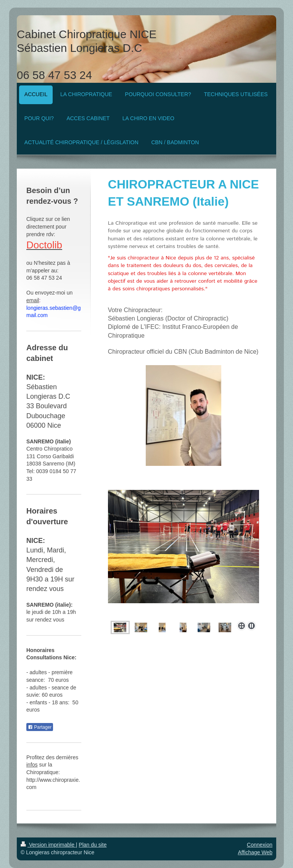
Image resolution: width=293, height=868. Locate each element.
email (33, 300)
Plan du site (93, 845)
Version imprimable (48, 845)
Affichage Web (255, 852)
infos (32, 765)
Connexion (260, 845)
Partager (40, 727)
